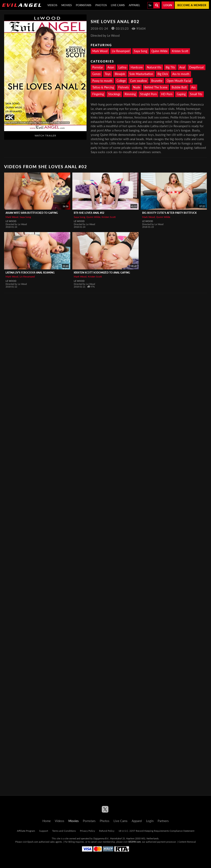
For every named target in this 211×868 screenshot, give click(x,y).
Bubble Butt (179, 87)
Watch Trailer (45, 136)
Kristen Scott (180, 51)
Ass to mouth (181, 74)
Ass (193, 87)
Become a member (192, 5)
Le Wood (11, 221)
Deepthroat (196, 67)
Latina (122, 67)
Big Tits (170, 67)
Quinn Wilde (159, 51)
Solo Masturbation (141, 74)
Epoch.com (33, 842)
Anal (182, 67)
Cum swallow (138, 81)
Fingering (98, 94)
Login (168, 5)
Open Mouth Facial (179, 81)
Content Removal (187, 842)
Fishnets (124, 87)
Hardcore (137, 67)
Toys (108, 74)
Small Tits (196, 94)
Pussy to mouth (102, 81)
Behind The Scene (156, 87)
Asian (111, 67)
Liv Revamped (121, 51)
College (121, 81)
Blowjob (120, 74)
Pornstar (98, 67)
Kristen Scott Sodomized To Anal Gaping (102, 273)
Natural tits (154, 67)
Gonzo (96, 74)
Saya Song (141, 51)
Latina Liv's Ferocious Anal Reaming (30, 273)
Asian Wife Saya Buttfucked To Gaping (32, 213)
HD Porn (167, 94)
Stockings (114, 94)
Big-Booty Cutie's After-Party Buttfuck (169, 213)
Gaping (181, 94)
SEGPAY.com (134, 842)
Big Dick (163, 74)
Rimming (130, 94)
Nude (137, 87)
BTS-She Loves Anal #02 (89, 213)
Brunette (157, 81)
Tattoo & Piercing (103, 87)
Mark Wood (100, 51)
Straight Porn (148, 94)
